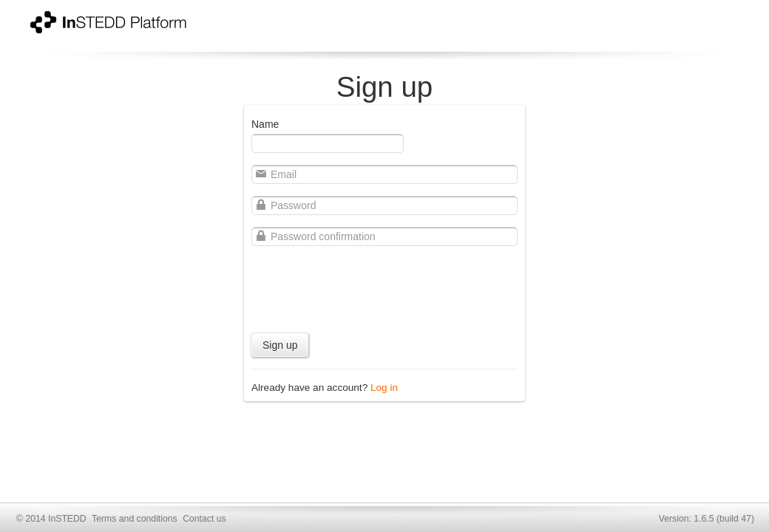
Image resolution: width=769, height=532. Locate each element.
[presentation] (364, 287)
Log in (384, 388)
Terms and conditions (135, 519)
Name (265, 124)
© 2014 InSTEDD (51, 519)
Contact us (204, 519)
